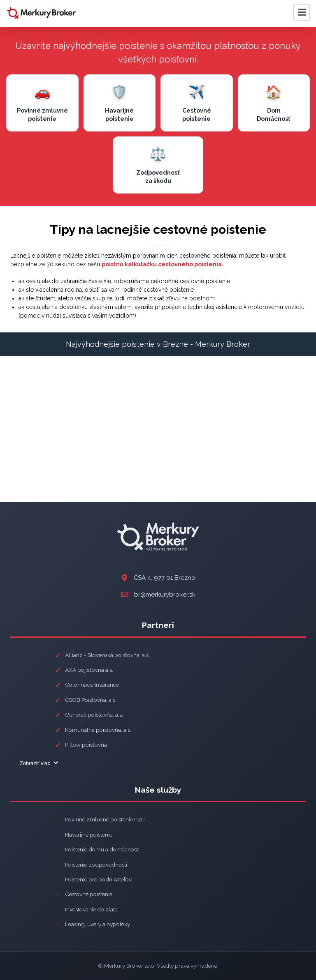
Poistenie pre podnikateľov (98, 879)
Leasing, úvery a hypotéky (98, 924)
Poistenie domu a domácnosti (102, 849)
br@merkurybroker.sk (165, 595)
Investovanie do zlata (91, 909)
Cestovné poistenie (89, 894)
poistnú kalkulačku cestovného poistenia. (163, 264)
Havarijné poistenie (89, 835)
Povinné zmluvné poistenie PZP (105, 819)
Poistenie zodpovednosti (96, 865)
